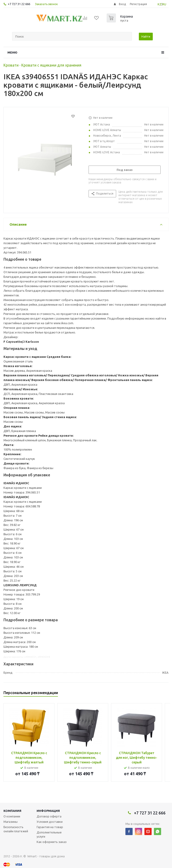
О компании (12, 816)
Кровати (11, 65)
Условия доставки (50, 822)
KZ (160, 4)
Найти (146, 36)
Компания (12, 811)
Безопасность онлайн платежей (16, 829)
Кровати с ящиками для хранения (51, 65)
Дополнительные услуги (49, 834)
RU (164, 4)
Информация (48, 811)
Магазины (11, 822)
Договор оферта (49, 816)
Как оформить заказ (52, 842)
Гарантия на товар (50, 827)
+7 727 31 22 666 (19, 4)
